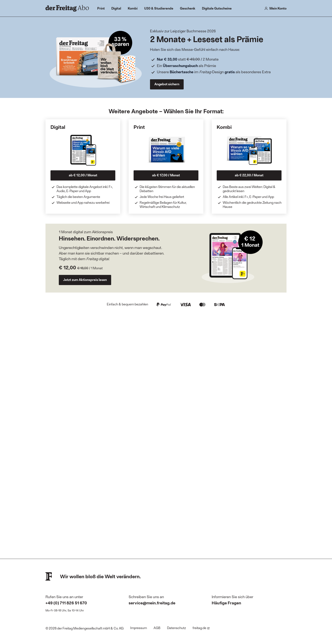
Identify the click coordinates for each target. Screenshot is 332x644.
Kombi (133, 8)
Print (101, 8)
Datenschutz (176, 628)
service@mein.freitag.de (152, 603)
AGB (157, 628)
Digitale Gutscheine (217, 8)
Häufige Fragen (226, 603)
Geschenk (188, 8)
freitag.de (201, 628)
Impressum (139, 628)
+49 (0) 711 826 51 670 (66, 603)
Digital (116, 8)
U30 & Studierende (159, 8)
